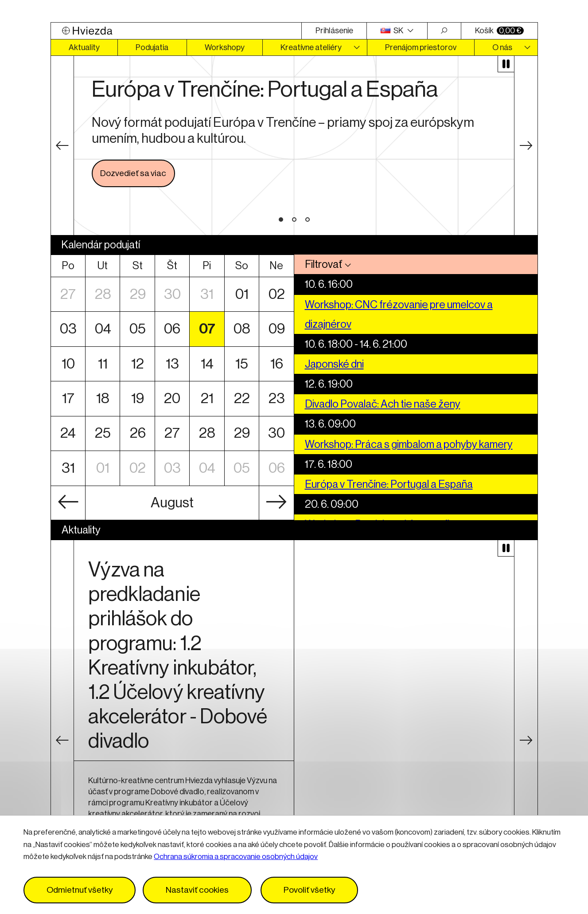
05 (137, 329)
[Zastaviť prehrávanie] (506, 64)
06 (172, 329)
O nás (502, 47)
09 (276, 329)
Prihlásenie (334, 31)
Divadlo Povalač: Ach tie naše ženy (383, 404)
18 (103, 398)
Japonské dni (334, 364)
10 (68, 364)
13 (172, 364)
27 (68, 294)
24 (68, 433)
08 (242, 329)
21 (207, 398)
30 (172, 294)
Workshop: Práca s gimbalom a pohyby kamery (409, 444)
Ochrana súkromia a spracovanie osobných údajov (236, 857)
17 (68, 398)
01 (242, 294)
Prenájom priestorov (421, 47)
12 (137, 364)
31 (207, 294)
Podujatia (152, 47)
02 (276, 294)
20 (172, 398)
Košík (499, 31)
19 (137, 398)
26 (137, 433)
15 (242, 364)
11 (103, 364)
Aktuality (84, 47)
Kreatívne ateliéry (311, 47)
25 (103, 433)
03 (68, 329)
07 (207, 329)
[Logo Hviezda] (176, 31)
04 (103, 329)
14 (207, 364)
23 (276, 398)
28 (103, 294)
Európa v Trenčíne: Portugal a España (389, 484)
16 (276, 364)
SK (393, 31)
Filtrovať (323, 264)
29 (137, 294)
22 (242, 398)
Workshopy (225, 47)
